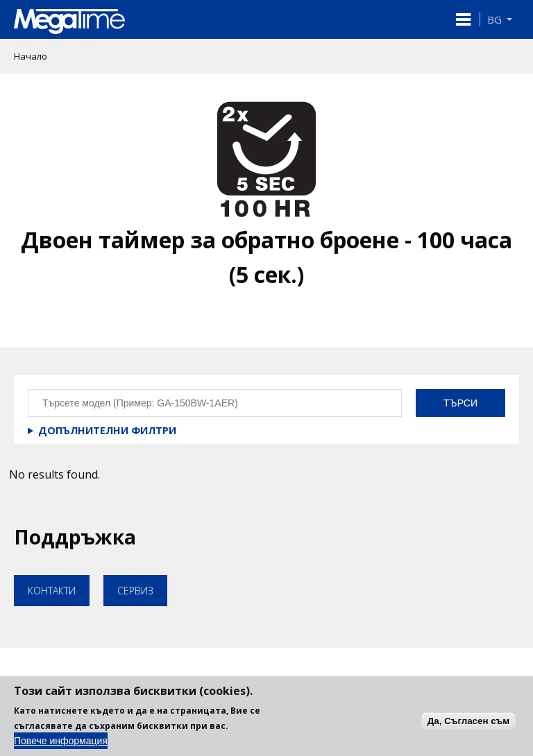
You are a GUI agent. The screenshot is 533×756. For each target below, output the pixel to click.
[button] (463, 19)
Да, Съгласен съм (468, 727)
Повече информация (61, 747)
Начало (31, 56)
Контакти (52, 591)
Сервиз (135, 591)
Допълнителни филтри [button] (107, 430)
